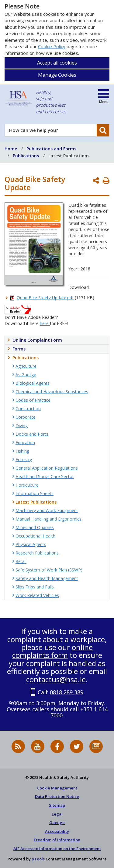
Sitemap (57, 805)
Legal (57, 814)
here (45, 323)
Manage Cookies (57, 75)
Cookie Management (57, 788)
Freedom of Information (57, 840)
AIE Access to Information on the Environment (57, 849)
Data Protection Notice (57, 796)
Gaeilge (57, 823)
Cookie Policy (52, 46)
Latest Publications (69, 156)
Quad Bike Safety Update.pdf (45, 298)
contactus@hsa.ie (56, 679)
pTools (38, 859)
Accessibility (57, 831)
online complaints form (53, 651)
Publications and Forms (51, 149)
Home (11, 149)
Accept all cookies (57, 63)
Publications (26, 156)
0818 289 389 (67, 692)
